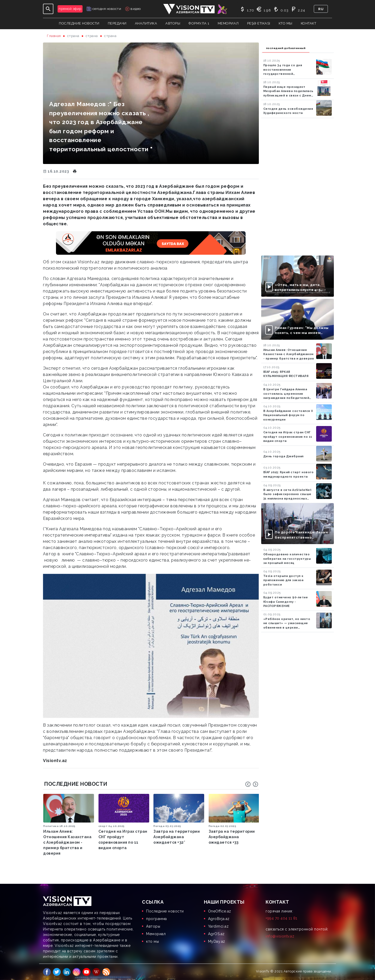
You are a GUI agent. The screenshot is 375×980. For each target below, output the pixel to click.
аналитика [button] (146, 23)
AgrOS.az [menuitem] (216, 934)
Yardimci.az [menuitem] (218, 926)
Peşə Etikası (259, 23)
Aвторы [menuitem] (153, 926)
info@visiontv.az (280, 936)
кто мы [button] (286, 23)
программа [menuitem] (157, 919)
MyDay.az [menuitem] (217, 941)
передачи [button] (117, 23)
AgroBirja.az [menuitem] (219, 919)
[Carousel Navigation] (252, 784)
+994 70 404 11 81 (282, 918)
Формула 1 (199, 23)
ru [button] (321, 9)
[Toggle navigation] (48, 9)
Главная (54, 36)
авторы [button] (173, 23)
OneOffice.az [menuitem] (220, 911)
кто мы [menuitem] (152, 941)
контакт (309, 23)
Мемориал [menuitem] (156, 934)
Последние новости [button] (79, 23)
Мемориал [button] (228, 23)
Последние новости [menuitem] (165, 911)
